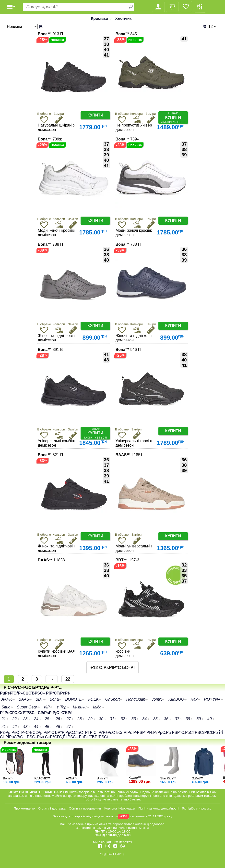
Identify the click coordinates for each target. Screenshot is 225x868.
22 (68, 679)
